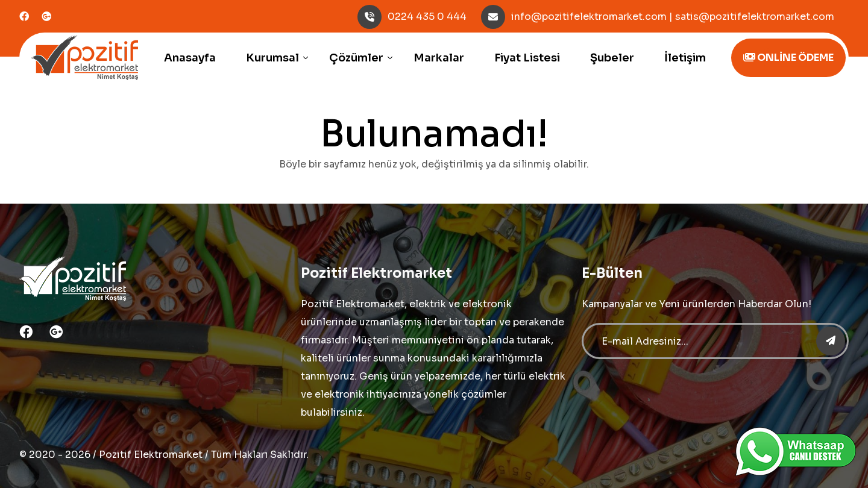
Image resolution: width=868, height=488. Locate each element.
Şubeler (612, 58)
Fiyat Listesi (527, 58)
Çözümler (356, 58)
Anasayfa (190, 58)
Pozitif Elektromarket (151, 455)
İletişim (685, 58)
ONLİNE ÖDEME (788, 58)
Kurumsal (272, 58)
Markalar (439, 58)
